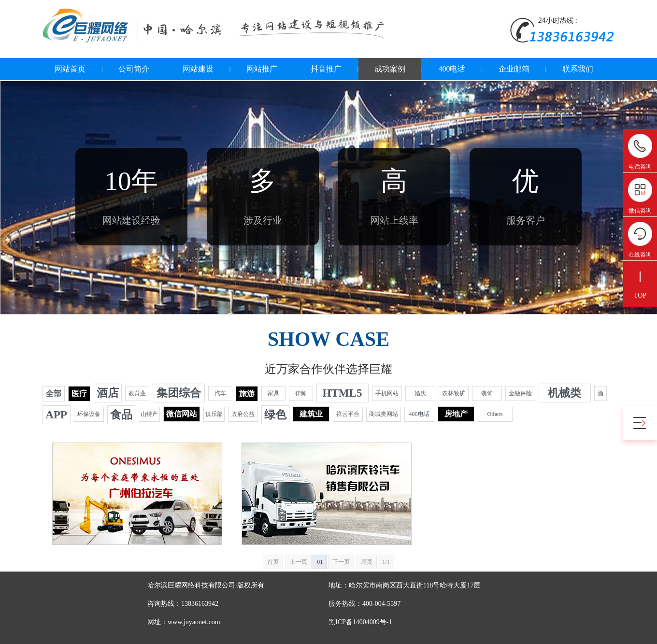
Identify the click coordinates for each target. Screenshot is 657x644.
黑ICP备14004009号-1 (360, 622)
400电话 (452, 69)
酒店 (108, 393)
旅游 (247, 394)
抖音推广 (326, 69)
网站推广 (262, 69)
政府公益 (243, 414)
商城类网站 (384, 414)
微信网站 (182, 414)
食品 (121, 415)
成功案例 (390, 69)
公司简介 (134, 69)
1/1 (386, 562)
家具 (273, 393)
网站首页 (70, 69)
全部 (54, 394)
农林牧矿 (454, 393)
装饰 (487, 393)
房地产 (456, 414)
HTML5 (343, 393)
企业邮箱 (514, 69)
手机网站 (387, 393)
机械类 (564, 393)
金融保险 (520, 393)
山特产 (149, 414)
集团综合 (179, 393)
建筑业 (311, 414)
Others (495, 414)
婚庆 (420, 393)
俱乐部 (214, 414)
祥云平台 (348, 414)
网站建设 (198, 69)
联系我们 (578, 69)
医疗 (79, 394)
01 (320, 562)
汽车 (220, 393)
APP (56, 415)
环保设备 (89, 414)
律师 (301, 393)
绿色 (275, 415)
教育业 (137, 393)
